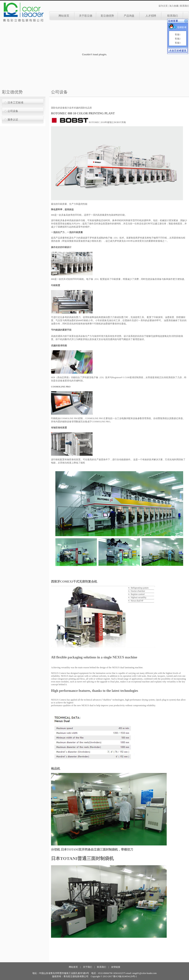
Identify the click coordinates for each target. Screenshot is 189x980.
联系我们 (184, 6)
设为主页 (163, 6)
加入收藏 (174, 6)
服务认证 (13, 120)
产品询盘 (129, 16)
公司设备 (13, 111)
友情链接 (116, 967)
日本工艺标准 (15, 103)
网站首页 (64, 16)
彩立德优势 (107, 16)
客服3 (178, 43)
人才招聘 (151, 16)
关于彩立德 (86, 16)
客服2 (178, 39)
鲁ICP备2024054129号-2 (125, 976)
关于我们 (88, 967)
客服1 (178, 35)
